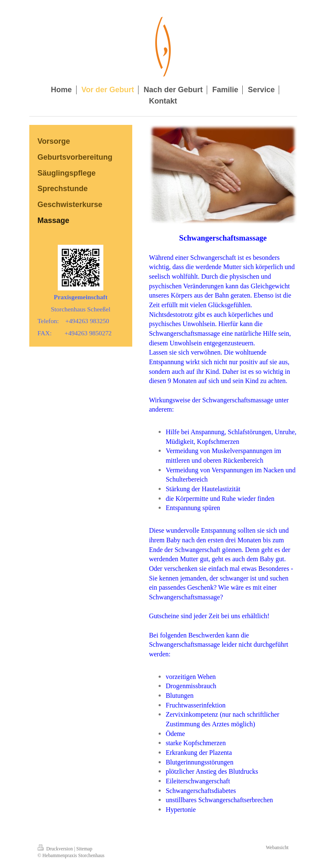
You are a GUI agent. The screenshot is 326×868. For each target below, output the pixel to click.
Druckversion (56, 849)
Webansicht (277, 848)
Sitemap (84, 849)
